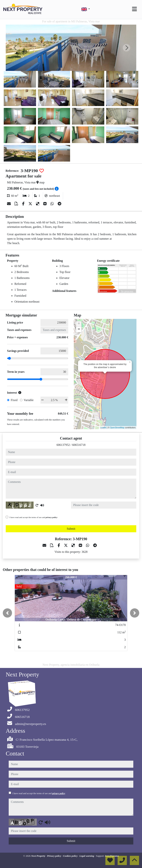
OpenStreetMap (117, 428)
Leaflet (103, 428)
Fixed (14, 400)
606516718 (79, 445)
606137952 (63, 445)
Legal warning (87, 856)
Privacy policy (54, 856)
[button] (7, 613)
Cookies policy (71, 856)
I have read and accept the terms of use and (33, 517)
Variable (29, 400)
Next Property (39, 856)
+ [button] (79, 324)
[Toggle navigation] (134, 9)
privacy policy (52, 517)
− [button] (79, 329)
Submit (71, 529)
